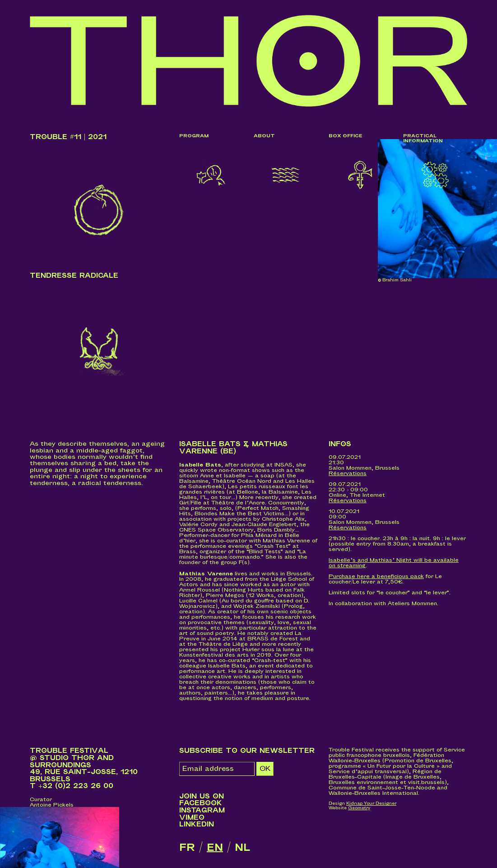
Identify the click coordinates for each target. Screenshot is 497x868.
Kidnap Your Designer (371, 804)
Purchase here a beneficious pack (376, 576)
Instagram (202, 810)
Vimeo (192, 818)
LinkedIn (197, 824)
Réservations (348, 474)
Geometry (359, 808)
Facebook (201, 803)
